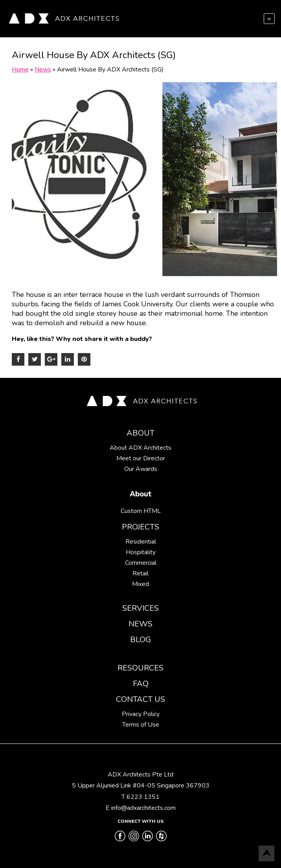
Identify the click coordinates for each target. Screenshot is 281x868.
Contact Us (140, 699)
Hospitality (141, 552)
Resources (140, 668)
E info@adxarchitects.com (141, 808)
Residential (141, 542)
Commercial (141, 563)
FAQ (141, 684)
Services (140, 608)
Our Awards (141, 469)
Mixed (140, 584)
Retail (140, 573)
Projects (140, 527)
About (140, 433)
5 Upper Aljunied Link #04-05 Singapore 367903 (141, 786)
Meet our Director (141, 458)
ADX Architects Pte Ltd (140, 775)
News (140, 624)
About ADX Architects (140, 448)
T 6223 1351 (140, 797)
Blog (140, 640)
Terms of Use (141, 725)
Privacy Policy (141, 714)
